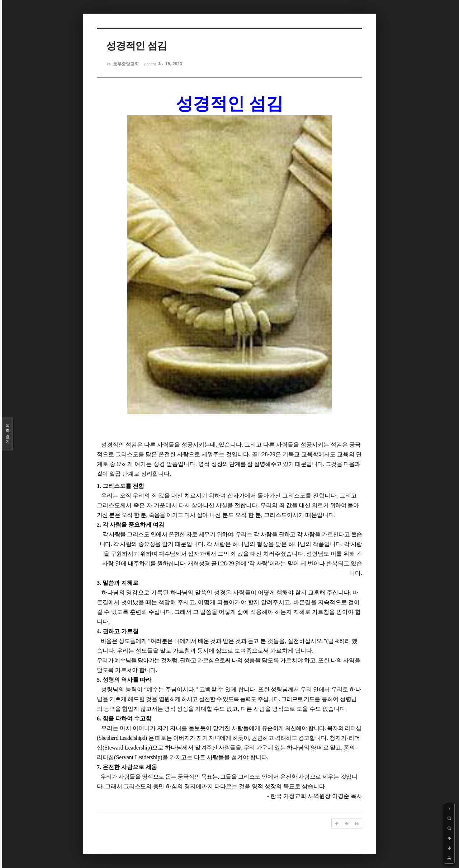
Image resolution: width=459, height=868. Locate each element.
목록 (8, 434)
